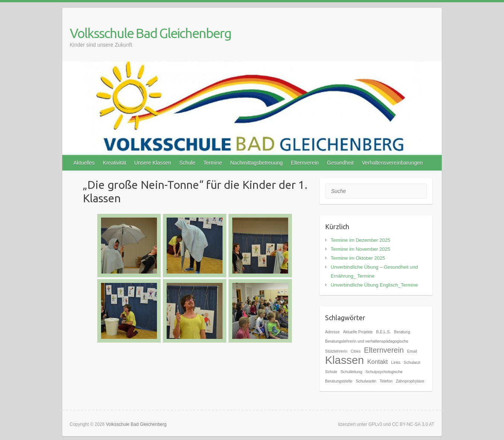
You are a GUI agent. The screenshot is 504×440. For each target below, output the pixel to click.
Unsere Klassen (153, 163)
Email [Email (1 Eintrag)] (412, 351)
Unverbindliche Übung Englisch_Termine (374, 285)
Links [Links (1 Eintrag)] (396, 362)
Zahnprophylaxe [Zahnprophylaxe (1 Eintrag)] (410, 381)
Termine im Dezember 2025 (360, 240)
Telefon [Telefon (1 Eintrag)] (386, 381)
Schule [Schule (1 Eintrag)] (331, 372)
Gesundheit (340, 163)
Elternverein (305, 163)
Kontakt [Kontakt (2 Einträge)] (377, 362)
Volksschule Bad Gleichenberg (150, 33)
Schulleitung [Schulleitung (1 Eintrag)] (352, 372)
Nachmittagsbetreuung (257, 163)
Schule (187, 163)
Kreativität (114, 163)
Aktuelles (84, 163)
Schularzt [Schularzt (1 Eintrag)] (412, 362)
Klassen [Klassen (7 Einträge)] (344, 360)
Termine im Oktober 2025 (358, 258)
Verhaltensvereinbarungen (392, 163)
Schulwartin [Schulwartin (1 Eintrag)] (366, 381)
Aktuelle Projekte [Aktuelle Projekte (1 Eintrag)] (358, 332)
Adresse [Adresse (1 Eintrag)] (332, 332)
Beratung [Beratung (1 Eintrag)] (402, 332)
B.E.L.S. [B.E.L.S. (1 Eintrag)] (383, 332)
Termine (213, 163)
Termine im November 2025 (360, 249)
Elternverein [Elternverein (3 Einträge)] (384, 350)
